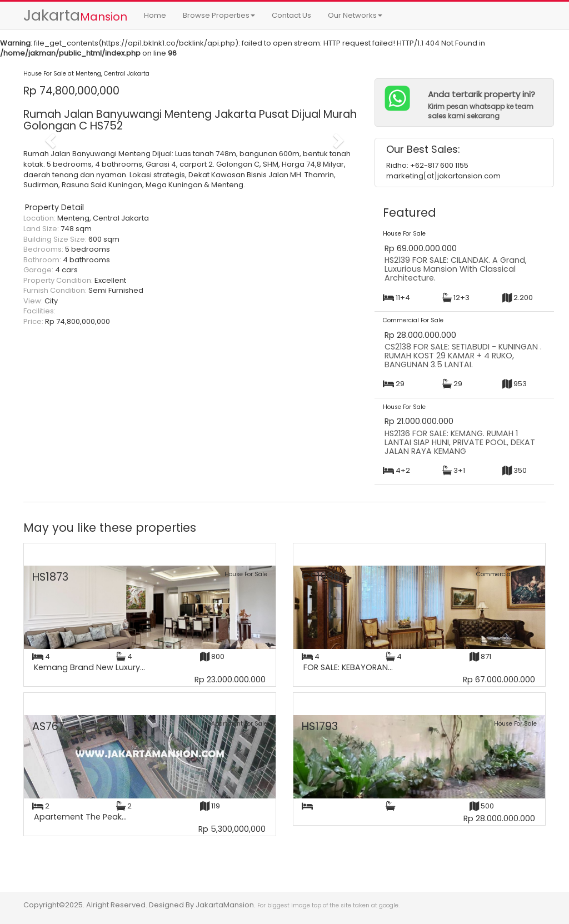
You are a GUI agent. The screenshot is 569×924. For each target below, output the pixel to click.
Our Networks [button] (355, 15)
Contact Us (291, 15)
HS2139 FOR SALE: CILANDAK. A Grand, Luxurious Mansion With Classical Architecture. (456, 269)
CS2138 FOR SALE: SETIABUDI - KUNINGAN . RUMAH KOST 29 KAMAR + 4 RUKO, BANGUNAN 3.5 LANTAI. (463, 355)
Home (155, 15)
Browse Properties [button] (219, 15)
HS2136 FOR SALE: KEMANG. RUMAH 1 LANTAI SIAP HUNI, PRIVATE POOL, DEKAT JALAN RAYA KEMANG (460, 442)
